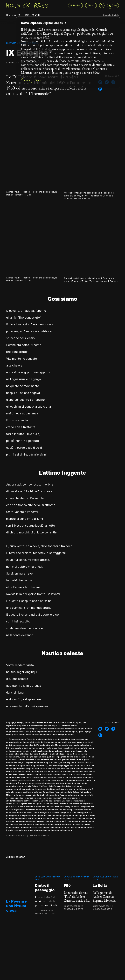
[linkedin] (100, 89)
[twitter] (107, 729)
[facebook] (113, 729)
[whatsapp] (100, 729)
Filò (67, 885)
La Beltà (100, 885)
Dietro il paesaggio (45, 888)
